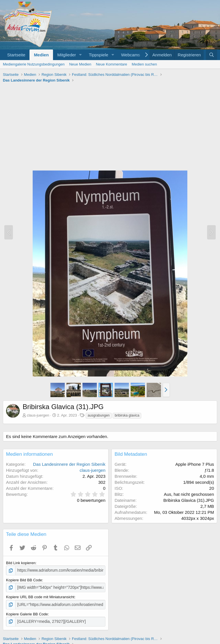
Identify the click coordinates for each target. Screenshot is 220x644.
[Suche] (212, 55)
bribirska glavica (127, 415)
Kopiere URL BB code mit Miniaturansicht (40, 596)
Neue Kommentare (112, 64)
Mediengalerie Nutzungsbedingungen (34, 64)
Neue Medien (80, 64)
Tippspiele (99, 55)
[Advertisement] (110, 127)
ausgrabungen (99, 415)
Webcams (131, 55)
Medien (41, 55)
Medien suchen (144, 64)
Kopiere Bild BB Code (24, 580)
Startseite (16, 55)
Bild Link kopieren (21, 563)
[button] (80, 55)
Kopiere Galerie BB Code (27, 613)
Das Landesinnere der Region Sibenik (69, 464)
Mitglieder (67, 55)
